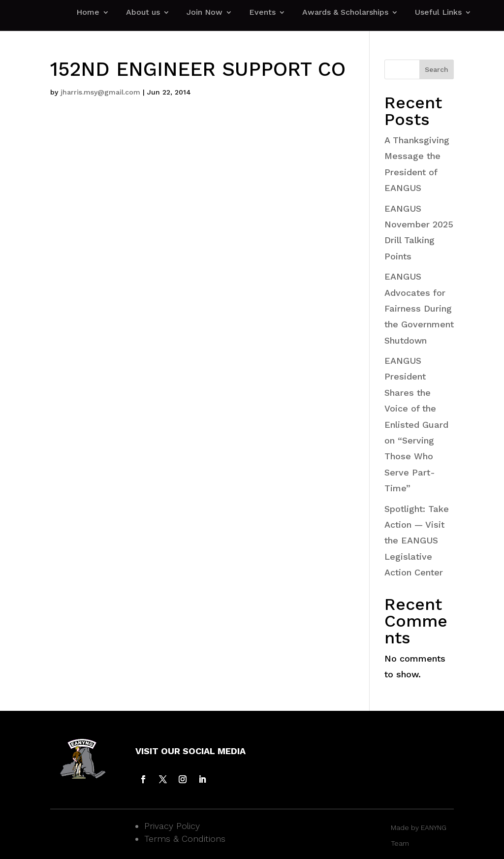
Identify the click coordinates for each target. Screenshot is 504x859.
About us (143, 13)
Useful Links (438, 13)
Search (437, 69)
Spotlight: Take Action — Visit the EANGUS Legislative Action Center (417, 541)
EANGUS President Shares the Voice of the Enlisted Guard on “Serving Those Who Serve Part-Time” (416, 424)
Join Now (205, 13)
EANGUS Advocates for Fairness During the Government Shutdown (419, 308)
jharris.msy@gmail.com (100, 92)
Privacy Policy (172, 826)
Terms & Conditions (185, 839)
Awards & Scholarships (345, 13)
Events (262, 13)
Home (88, 13)
